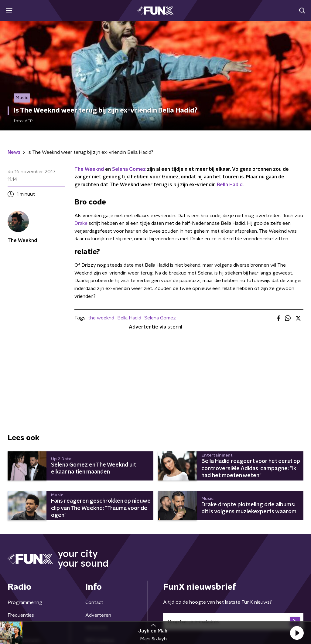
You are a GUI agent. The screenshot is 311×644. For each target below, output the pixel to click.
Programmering (25, 602)
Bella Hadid (230, 185)
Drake (81, 223)
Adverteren (98, 615)
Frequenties (21, 615)
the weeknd (101, 318)
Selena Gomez (129, 169)
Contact (94, 602)
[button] (297, 633)
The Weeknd (89, 169)
